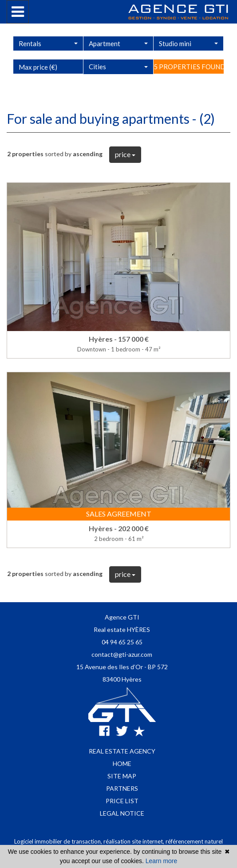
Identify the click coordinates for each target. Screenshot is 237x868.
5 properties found (189, 89)
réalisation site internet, (134, 841)
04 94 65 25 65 (122, 642)
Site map (122, 776)
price (125, 154)
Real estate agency (122, 751)
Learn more (162, 861)
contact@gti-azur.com (122, 654)
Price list (122, 801)
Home (122, 763)
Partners (122, 788)
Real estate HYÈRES (122, 629)
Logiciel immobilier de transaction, (59, 841)
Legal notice (122, 813)
